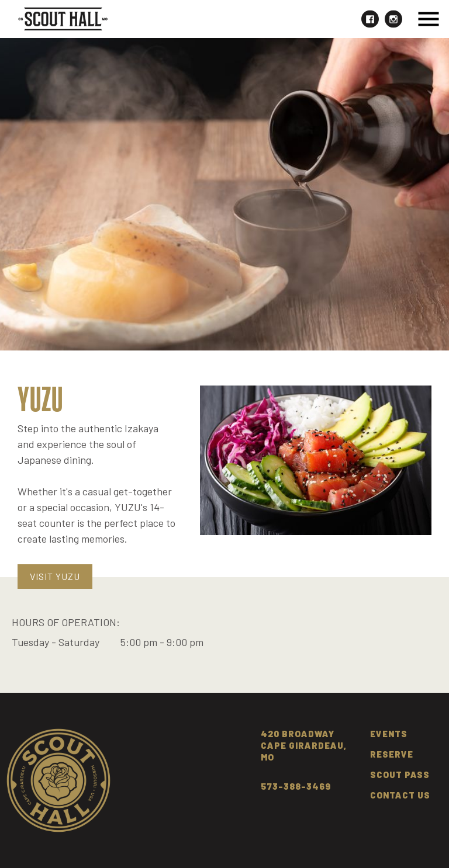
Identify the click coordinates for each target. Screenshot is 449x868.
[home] (63, 19)
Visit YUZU (55, 576)
